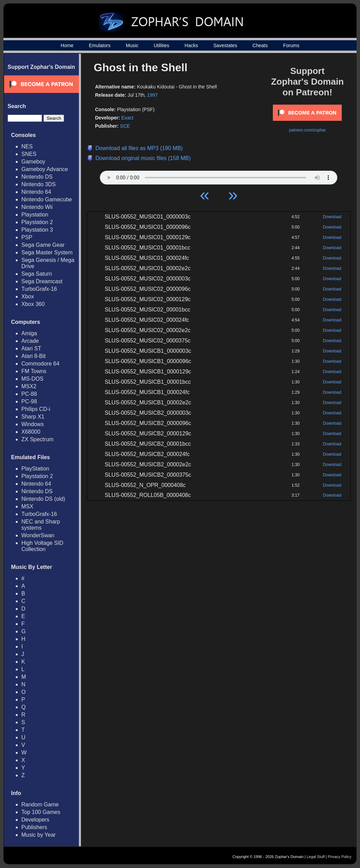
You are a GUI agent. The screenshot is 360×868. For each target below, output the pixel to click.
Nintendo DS (37, 177)
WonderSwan (38, 535)
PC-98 (29, 401)
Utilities (161, 45)
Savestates (225, 45)
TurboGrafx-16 (39, 289)
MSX (27, 506)
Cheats (260, 45)
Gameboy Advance (45, 169)
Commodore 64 (40, 364)
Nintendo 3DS (39, 184)
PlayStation (35, 469)
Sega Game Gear (43, 245)
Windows (33, 424)
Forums (291, 45)
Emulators (100, 45)
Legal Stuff (316, 857)
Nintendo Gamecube (47, 199)
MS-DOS (32, 379)
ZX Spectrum (37, 439)
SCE (125, 126)
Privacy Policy (340, 857)
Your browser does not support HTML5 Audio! (219, 176)
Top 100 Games (41, 812)
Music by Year (39, 835)
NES (27, 146)
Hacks (191, 45)
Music (132, 45)
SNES (29, 154)
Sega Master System (47, 252)
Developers (35, 820)
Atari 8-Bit (33, 356)
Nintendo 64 (36, 192)
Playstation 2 (37, 222)
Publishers (34, 827)
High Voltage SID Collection (42, 546)
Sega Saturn (37, 274)
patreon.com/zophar (307, 130)
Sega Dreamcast (42, 281)
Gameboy (33, 162)
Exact (127, 118)
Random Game (40, 805)
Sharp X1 (33, 417)
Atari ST (31, 348)
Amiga (29, 333)
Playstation (35, 215)
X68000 (31, 432)
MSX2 (29, 386)
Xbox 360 (33, 304)
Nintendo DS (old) (43, 499)
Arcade (30, 341)
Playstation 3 (37, 230)
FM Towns (34, 371)
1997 (152, 95)
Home (67, 45)
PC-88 (29, 394)
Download (332, 217)
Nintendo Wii (37, 207)
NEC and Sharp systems (41, 525)
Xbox (28, 297)
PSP (27, 237)
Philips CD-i (36, 409)
